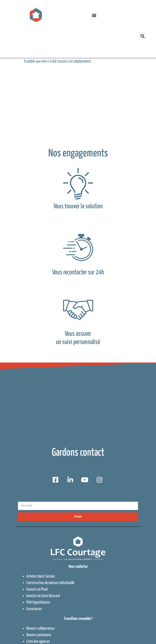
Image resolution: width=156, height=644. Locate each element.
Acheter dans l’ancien (41, 576)
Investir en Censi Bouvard (43, 596)
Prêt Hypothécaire (38, 602)
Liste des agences (38, 642)
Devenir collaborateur (41, 628)
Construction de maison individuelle (50, 583)
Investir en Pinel (37, 589)
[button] (94, 15)
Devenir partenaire (39, 635)
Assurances (34, 609)
